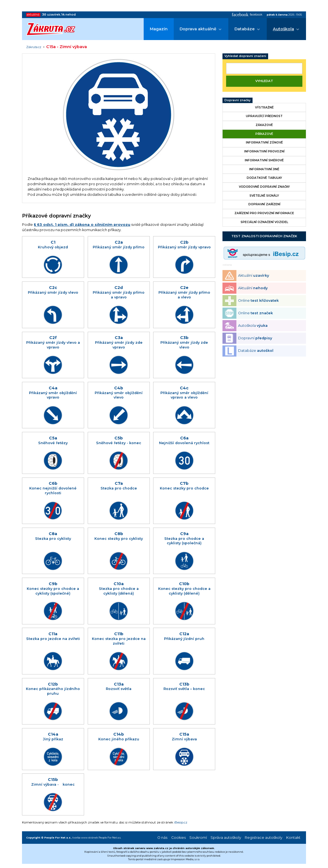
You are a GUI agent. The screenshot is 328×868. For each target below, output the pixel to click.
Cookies (178, 838)
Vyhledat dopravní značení (245, 56)
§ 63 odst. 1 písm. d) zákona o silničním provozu (82, 225)
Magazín (159, 29)
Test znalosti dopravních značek (264, 236)
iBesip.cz (181, 822)
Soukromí (198, 838)
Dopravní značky (238, 100)
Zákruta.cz (34, 47)
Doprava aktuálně (198, 29)
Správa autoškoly (226, 838)
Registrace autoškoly (264, 838)
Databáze (245, 29)
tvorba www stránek (85, 838)
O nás (162, 838)
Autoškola (283, 29)
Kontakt (293, 838)
